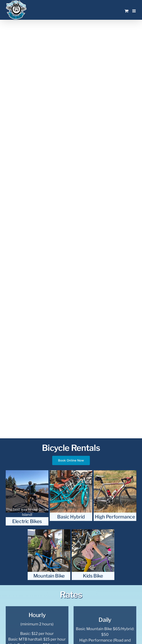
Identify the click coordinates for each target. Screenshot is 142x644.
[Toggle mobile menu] (134, 11)
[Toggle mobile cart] (127, 11)
